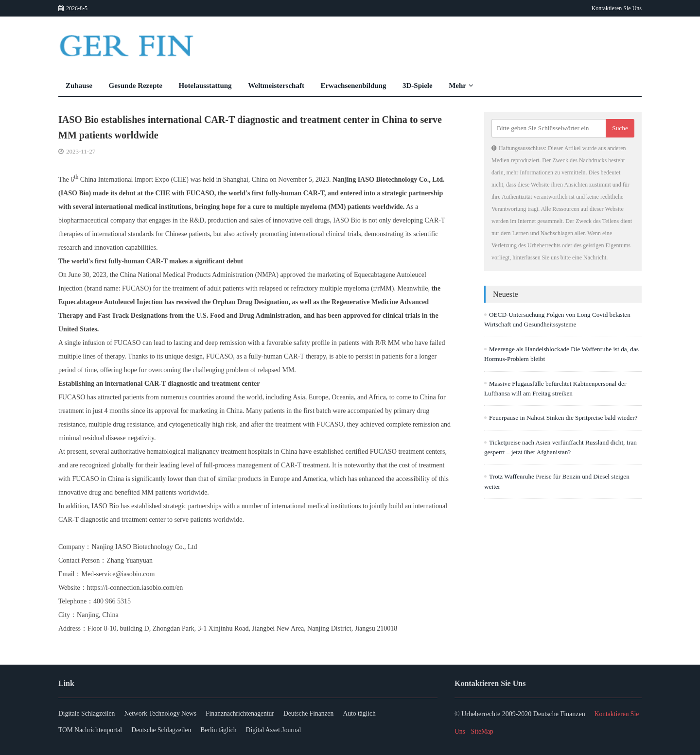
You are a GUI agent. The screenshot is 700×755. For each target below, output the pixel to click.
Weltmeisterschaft (276, 86)
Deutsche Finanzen (323, 714)
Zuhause (79, 86)
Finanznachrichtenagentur (250, 714)
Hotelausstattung (205, 86)
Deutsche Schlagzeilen (166, 731)
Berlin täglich (228, 731)
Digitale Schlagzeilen (87, 714)
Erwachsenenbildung (353, 86)
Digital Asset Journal (286, 731)
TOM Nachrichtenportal (91, 731)
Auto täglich (377, 714)
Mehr (461, 86)
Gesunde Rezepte (136, 86)
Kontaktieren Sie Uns (617, 8)
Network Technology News (166, 714)
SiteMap (483, 731)
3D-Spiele (418, 86)
